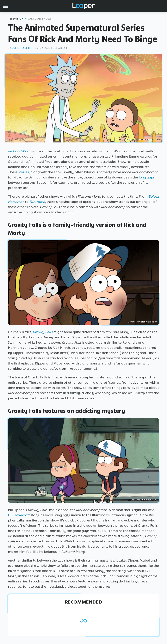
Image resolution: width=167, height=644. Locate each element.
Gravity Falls (43, 332)
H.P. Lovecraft (19, 515)
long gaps (147, 177)
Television (16, 19)
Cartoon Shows (40, 19)
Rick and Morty (20, 151)
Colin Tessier (21, 48)
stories (23, 172)
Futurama (37, 202)
